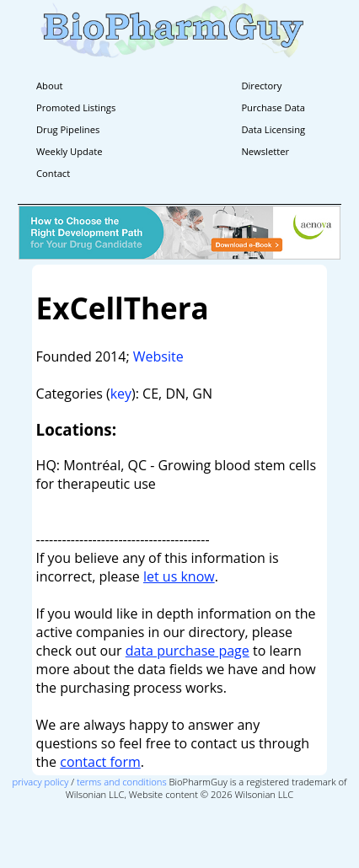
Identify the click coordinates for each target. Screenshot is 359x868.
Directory (261, 86)
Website (158, 356)
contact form (100, 762)
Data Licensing (273, 129)
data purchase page (188, 651)
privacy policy (41, 782)
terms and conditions (122, 782)
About (50, 86)
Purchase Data (273, 107)
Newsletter (265, 151)
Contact (53, 173)
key (121, 394)
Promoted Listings (76, 107)
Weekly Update (69, 151)
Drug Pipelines (68, 129)
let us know (179, 576)
